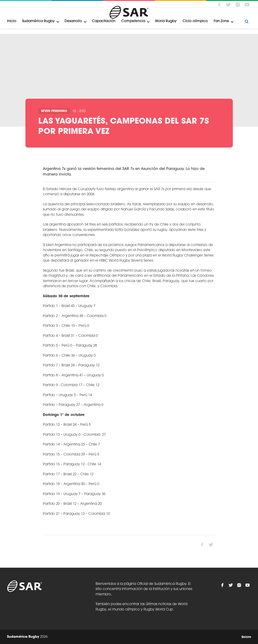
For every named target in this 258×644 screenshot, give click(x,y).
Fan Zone (221, 21)
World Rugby (166, 21)
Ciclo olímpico (195, 21)
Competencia (133, 21)
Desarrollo (73, 21)
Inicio (12, 21)
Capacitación (104, 21)
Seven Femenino (54, 111)
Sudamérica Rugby (38, 21)
